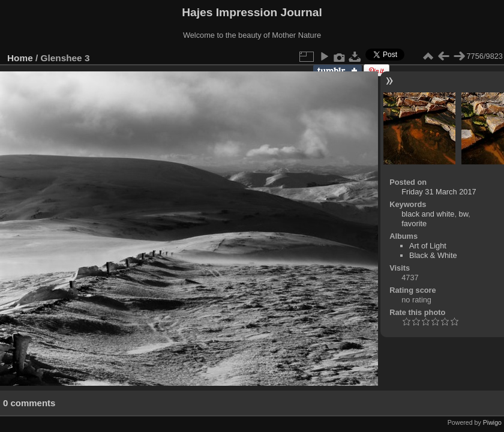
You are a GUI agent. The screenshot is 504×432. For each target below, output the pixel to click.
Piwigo (492, 422)
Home (20, 58)
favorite (414, 223)
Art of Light (428, 246)
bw (464, 214)
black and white (428, 214)
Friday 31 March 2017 (439, 192)
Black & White (433, 255)
